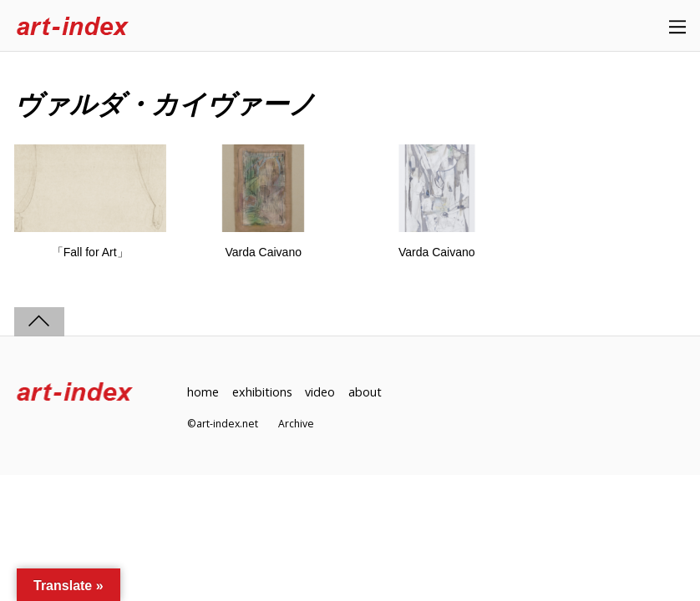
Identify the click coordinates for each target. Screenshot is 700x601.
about (365, 392)
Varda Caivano (263, 252)
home (203, 392)
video (320, 392)
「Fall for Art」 (90, 252)
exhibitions (262, 392)
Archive (296, 424)
